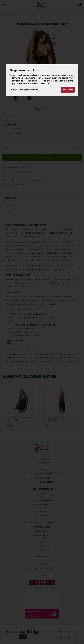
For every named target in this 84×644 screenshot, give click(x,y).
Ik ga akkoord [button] (68, 90)
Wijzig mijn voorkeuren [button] (29, 90)
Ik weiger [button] (14, 90)
